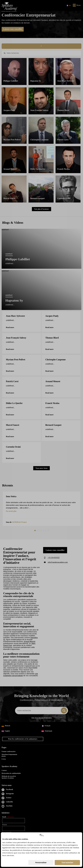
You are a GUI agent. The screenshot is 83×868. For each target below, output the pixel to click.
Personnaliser (41, 863)
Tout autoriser (67, 863)
